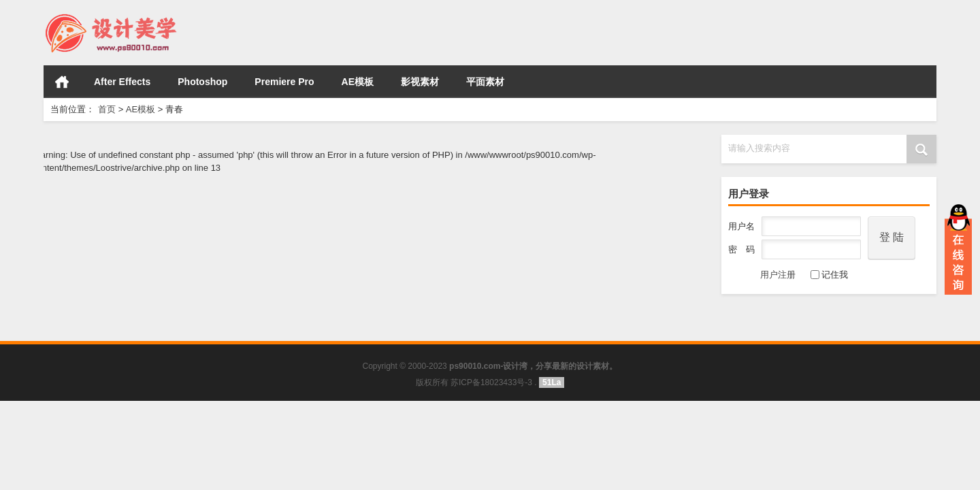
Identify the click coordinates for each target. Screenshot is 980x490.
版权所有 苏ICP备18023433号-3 (474, 382)
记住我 (829, 275)
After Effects (122, 82)
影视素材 (420, 82)
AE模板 (358, 82)
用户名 (741, 226)
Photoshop (202, 82)
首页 (62, 82)
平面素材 (485, 82)
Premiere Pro (284, 82)
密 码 (741, 249)
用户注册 (762, 275)
